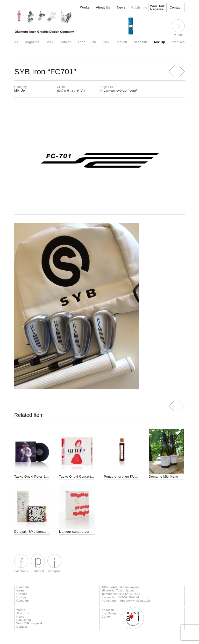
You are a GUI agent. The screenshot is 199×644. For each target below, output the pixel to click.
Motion (122, 42)
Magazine (32, 42)
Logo (82, 42)
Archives (178, 42)
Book (49, 42)
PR (94, 42)
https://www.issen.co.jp (134, 601)
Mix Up (160, 42)
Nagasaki (141, 42)
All (16, 42)
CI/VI (107, 42)
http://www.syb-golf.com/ (118, 91)
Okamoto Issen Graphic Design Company (23, 594)
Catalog (66, 42)
